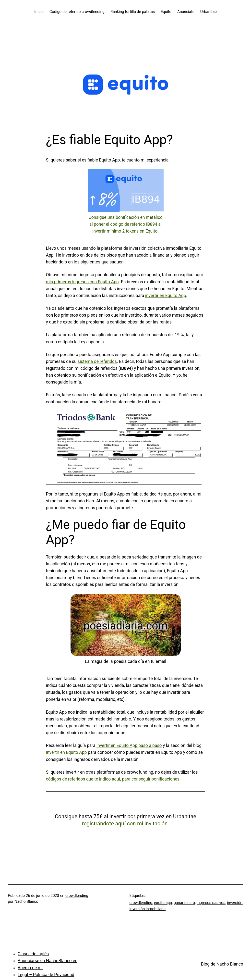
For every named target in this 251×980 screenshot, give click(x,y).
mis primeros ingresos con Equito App (82, 282)
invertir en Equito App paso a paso (129, 745)
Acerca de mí (30, 968)
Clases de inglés (33, 954)
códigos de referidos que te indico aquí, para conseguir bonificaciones (113, 779)
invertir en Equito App (166, 296)
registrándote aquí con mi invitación (125, 824)
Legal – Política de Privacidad (46, 975)
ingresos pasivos (211, 903)
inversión (235, 903)
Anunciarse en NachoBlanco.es (48, 961)
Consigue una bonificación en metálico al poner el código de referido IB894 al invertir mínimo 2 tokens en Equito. (125, 224)
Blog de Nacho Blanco (222, 964)
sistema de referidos (97, 361)
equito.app (163, 903)
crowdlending (77, 896)
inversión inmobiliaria (148, 909)
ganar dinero (184, 903)
